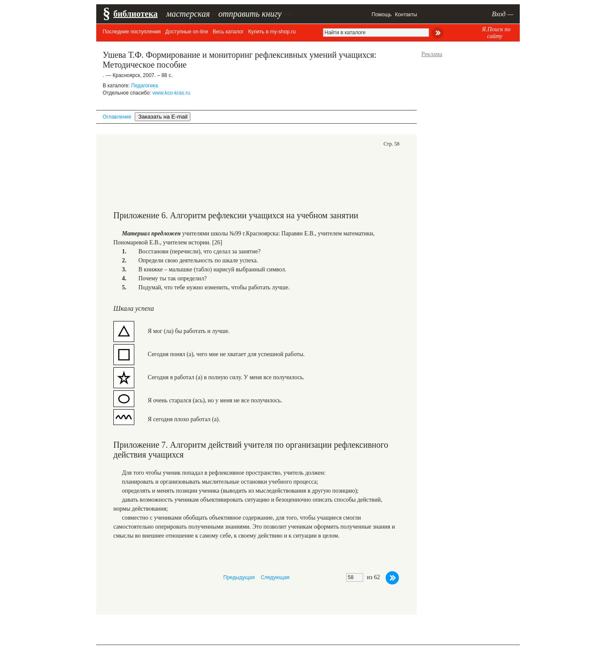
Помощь (382, 15)
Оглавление (117, 117)
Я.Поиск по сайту (496, 33)
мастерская (188, 14)
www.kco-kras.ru (171, 93)
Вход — (503, 14)
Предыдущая (239, 577)
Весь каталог (228, 32)
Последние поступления (132, 32)
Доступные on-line (187, 32)
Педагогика (145, 86)
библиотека (135, 14)
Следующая (275, 577)
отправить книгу (250, 14)
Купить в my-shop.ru (272, 32)
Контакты (406, 15)
